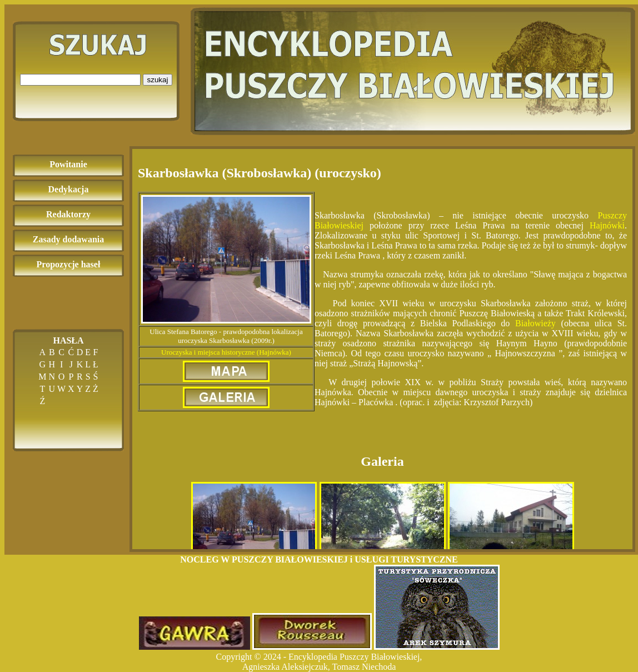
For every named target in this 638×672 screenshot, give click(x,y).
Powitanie (68, 164)
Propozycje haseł (69, 264)
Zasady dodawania (69, 239)
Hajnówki (607, 225)
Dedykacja (69, 189)
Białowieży (535, 323)
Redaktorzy (68, 214)
